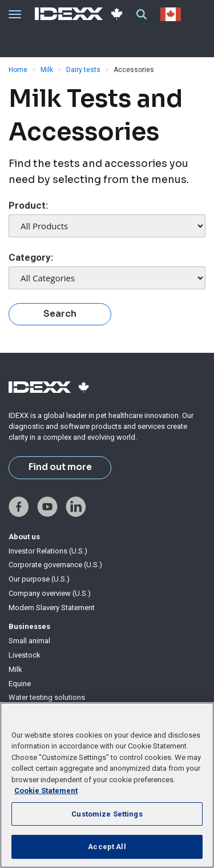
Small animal (29, 641)
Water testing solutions (47, 697)
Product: (28, 205)
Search (60, 314)
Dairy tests (83, 70)
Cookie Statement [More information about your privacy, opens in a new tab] (46, 791)
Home (18, 70)
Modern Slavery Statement (52, 608)
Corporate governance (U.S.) (55, 565)
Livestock (25, 655)
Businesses (29, 626)
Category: (31, 257)
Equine (20, 684)
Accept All (107, 847)
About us (24, 537)
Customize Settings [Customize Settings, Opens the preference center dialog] (107, 814)
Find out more (60, 467)
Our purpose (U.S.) (39, 579)
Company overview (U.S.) (50, 593)
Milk (47, 70)
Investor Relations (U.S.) (48, 551)
